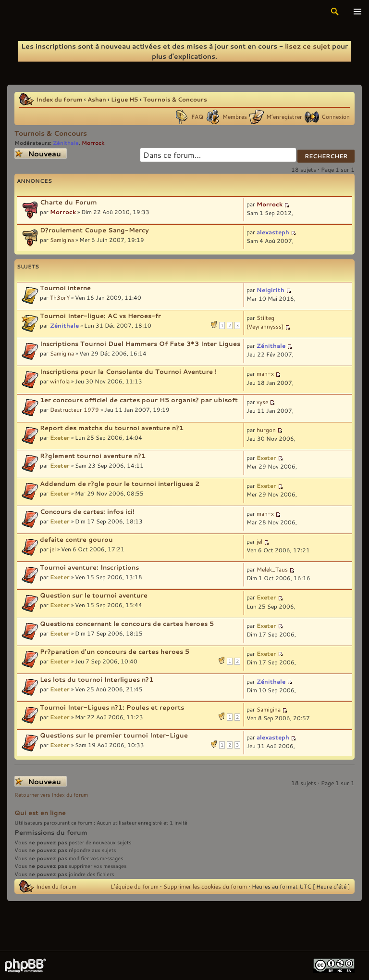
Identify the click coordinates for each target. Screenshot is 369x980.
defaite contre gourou (76, 539)
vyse (262, 402)
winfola (60, 381)
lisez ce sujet (307, 46)
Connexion (336, 116)
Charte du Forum (68, 202)
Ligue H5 (125, 99)
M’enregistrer (284, 116)
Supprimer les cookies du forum (205, 886)
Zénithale (66, 143)
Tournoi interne (65, 288)
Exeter (60, 437)
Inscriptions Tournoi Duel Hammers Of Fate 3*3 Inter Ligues (140, 344)
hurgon (266, 430)
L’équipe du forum (135, 886)
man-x (265, 373)
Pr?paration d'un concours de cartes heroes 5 (115, 651)
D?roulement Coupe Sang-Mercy (94, 230)
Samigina (62, 240)
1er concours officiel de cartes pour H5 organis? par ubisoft (139, 400)
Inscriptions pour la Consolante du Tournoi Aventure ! (128, 371)
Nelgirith (271, 290)
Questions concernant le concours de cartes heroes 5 (127, 624)
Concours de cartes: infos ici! (87, 511)
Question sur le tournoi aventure (94, 595)
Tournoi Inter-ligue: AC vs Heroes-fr (100, 316)
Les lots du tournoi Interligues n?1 (97, 679)
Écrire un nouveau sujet (41, 153)
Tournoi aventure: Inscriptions (89, 567)
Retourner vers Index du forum (51, 795)
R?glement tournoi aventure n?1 (93, 456)
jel (53, 549)
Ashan (97, 99)
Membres (235, 116)
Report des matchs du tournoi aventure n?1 (112, 428)
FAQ (197, 116)
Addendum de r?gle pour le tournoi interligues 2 (120, 484)
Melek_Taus (272, 569)
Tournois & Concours (175, 99)
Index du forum (59, 99)
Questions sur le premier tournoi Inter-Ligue (114, 735)
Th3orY (60, 297)
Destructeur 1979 (74, 409)
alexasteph (273, 232)
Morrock (93, 143)
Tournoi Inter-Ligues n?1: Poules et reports (112, 707)
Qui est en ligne (40, 813)
